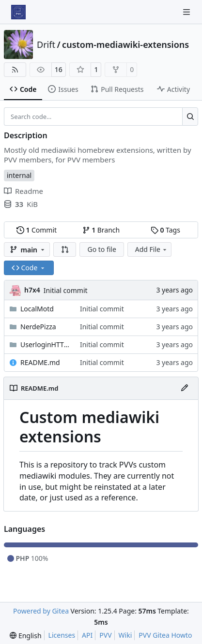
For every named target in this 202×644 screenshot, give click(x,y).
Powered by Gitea (41, 611)
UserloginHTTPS (45, 344)
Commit (37, 230)
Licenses (62, 635)
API (87, 635)
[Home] (18, 12)
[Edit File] (185, 388)
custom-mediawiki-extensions (125, 44)
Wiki (125, 635)
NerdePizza (38, 327)
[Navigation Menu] (187, 12)
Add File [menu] (152, 249)
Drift (46, 44)
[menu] (25, 636)
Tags (165, 230)
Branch (101, 230)
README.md (40, 362)
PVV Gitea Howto (165, 635)
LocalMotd (37, 309)
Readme (23, 191)
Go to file (101, 249)
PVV (105, 635)
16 (59, 69)
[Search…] (190, 117)
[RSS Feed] (15, 70)
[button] (65, 249)
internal (19, 175)
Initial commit (66, 290)
